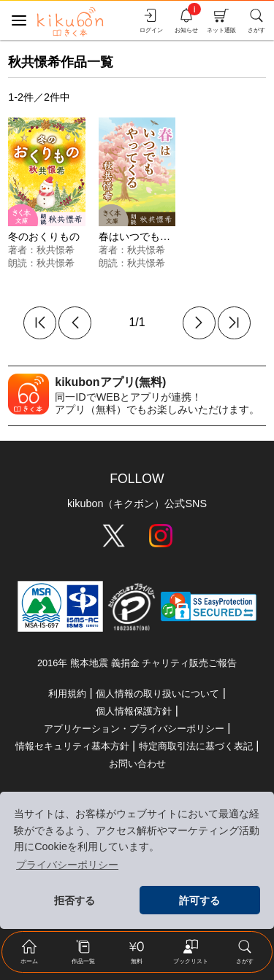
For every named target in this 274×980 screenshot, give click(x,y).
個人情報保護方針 (134, 711)
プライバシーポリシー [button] (67, 865)
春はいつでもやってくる (155, 236)
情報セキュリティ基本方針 (72, 746)
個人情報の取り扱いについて (157, 694)
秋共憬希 (56, 250)
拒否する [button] (75, 900)
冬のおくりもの (44, 236)
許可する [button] (199, 900)
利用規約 (67, 694)
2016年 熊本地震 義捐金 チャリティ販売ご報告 (137, 663)
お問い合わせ (137, 764)
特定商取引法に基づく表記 (196, 746)
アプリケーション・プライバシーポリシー (134, 729)
